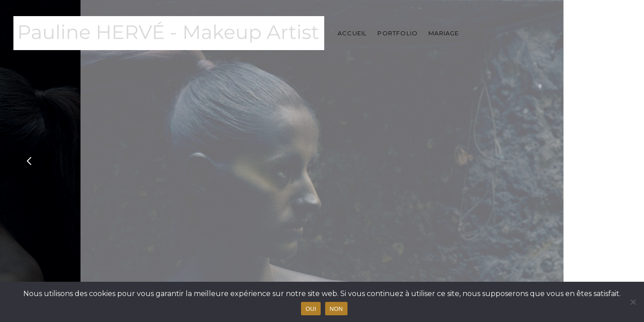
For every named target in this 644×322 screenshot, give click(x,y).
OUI (311, 309)
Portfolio (398, 33)
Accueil (352, 33)
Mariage (444, 33)
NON (336, 309)
